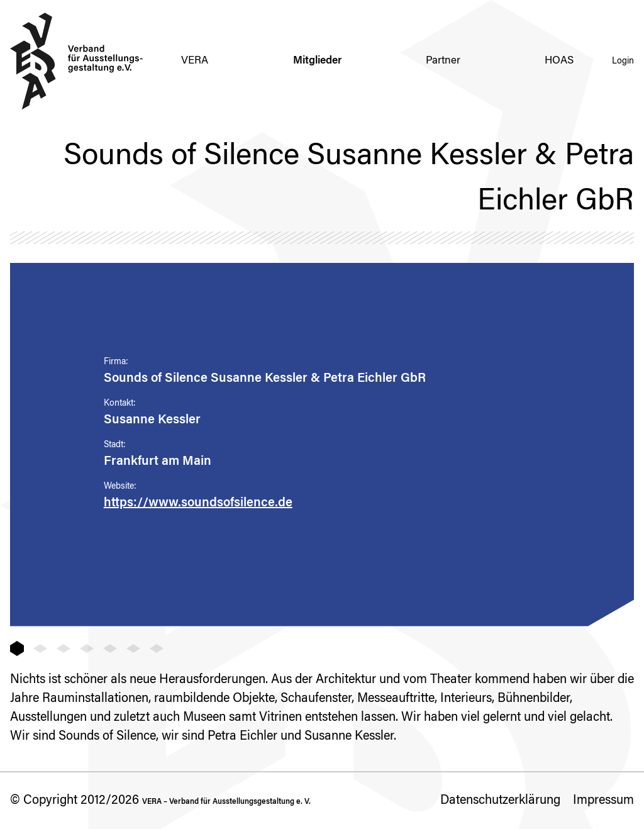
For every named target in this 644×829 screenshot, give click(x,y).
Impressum (603, 801)
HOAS (559, 61)
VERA (195, 61)
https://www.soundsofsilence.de (198, 503)
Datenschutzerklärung (500, 801)
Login (623, 62)
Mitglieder (317, 61)
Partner (443, 61)
